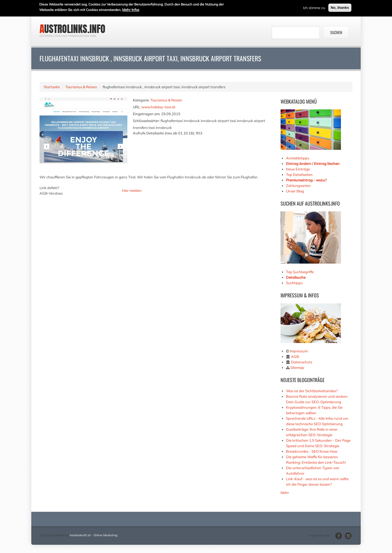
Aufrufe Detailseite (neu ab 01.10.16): (164, 133)
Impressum (299, 351)
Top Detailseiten (299, 175)
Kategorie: (141, 100)
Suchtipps (294, 283)
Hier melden (132, 190)
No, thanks (340, 7)
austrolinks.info (72, 29)
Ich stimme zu (314, 7)
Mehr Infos (131, 9)
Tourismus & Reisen (81, 87)
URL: (137, 107)
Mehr (285, 493)
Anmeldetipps (298, 158)
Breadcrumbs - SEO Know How (312, 451)
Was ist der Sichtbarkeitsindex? (312, 391)
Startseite (52, 87)
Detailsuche (296, 277)
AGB (295, 356)
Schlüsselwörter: (146, 121)
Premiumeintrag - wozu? (306, 180)
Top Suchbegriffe (300, 272)
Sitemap (297, 367)
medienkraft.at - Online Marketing (93, 535)
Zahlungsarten (298, 186)
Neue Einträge (298, 169)
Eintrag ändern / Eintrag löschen (313, 164)
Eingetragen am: (147, 114)
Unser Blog (295, 191)
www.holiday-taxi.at (158, 107)
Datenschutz (302, 362)
